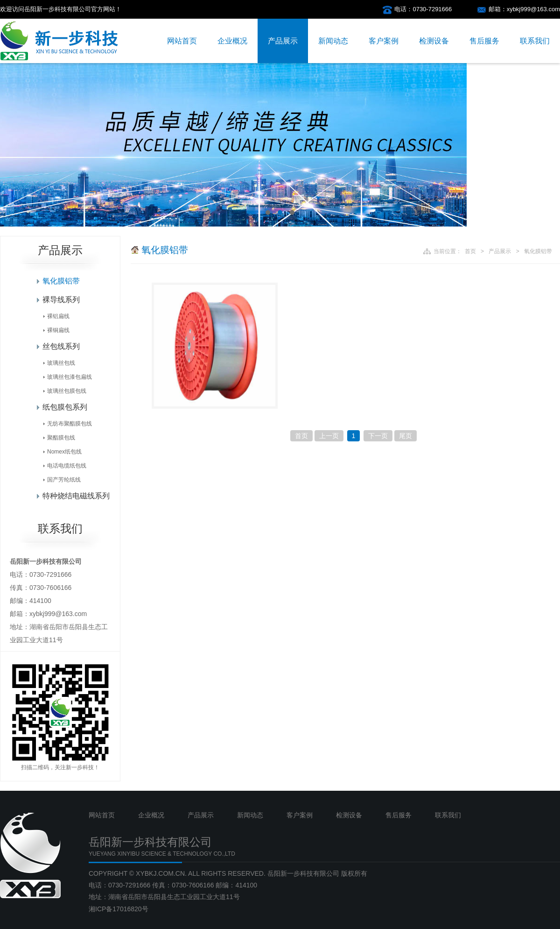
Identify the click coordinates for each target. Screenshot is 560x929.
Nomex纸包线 (64, 452)
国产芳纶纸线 (64, 480)
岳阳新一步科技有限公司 (303, 873)
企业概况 (232, 41)
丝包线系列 (61, 346)
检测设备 (434, 41)
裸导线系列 (61, 300)
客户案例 (384, 41)
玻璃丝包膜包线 (67, 391)
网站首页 (182, 41)
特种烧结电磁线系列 (76, 496)
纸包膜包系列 (65, 407)
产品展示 (283, 41)
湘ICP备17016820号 (119, 909)
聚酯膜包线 (61, 438)
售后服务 (484, 41)
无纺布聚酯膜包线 (70, 424)
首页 (470, 251)
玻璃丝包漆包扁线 (70, 377)
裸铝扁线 (58, 316)
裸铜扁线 (58, 330)
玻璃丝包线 (61, 363)
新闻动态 (333, 41)
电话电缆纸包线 (67, 466)
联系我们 (535, 41)
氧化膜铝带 (61, 281)
